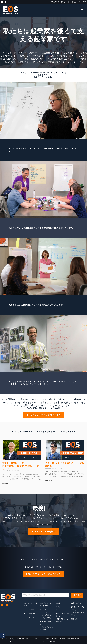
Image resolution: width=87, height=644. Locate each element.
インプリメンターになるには (58, 2)
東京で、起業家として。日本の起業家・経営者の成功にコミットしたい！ (22, 466)
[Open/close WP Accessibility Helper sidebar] (3, 636)
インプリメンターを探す (78, 2)
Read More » (6, 483)
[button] (82, 9)
